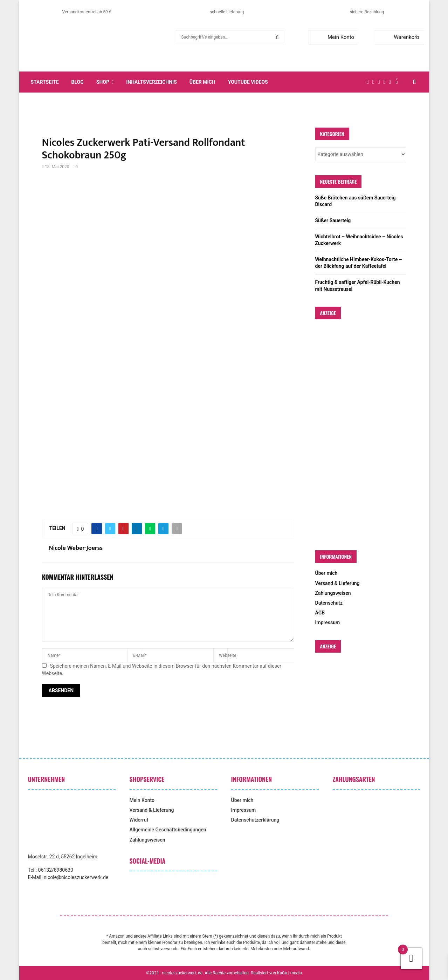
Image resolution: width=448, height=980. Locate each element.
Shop (103, 82)
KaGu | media (290, 973)
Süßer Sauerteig (333, 220)
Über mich (202, 82)
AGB (320, 613)
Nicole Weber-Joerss (76, 548)
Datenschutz (329, 603)
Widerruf (139, 820)
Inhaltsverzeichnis (151, 82)
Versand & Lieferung (337, 583)
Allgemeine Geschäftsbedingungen (168, 830)
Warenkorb (398, 37)
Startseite (45, 82)
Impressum (328, 622)
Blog (78, 82)
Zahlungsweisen (333, 593)
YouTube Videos (248, 82)
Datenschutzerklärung (255, 820)
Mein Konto (333, 37)
